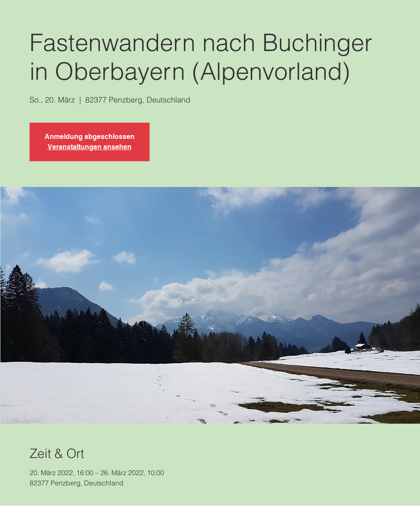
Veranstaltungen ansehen (90, 147)
